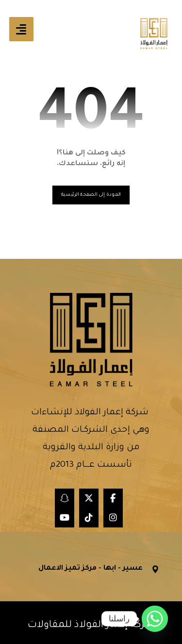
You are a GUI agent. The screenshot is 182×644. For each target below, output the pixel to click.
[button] (21, 29)
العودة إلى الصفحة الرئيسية (91, 195)
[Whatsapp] (155, 619)
